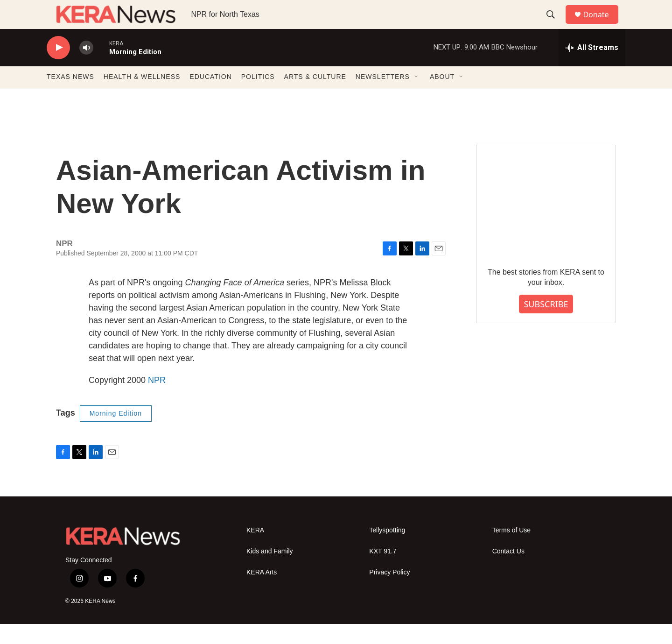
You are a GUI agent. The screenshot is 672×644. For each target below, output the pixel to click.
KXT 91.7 (383, 571)
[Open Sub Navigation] (417, 97)
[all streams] (592, 68)
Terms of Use (511, 550)
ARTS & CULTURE (315, 97)
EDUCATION (210, 97)
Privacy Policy (389, 592)
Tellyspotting (387, 550)
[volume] (86, 68)
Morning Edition (116, 433)
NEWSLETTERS (383, 97)
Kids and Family (270, 571)
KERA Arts (262, 592)
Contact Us (508, 571)
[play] (58, 68)
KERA (255, 550)
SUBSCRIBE (546, 324)
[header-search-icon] (555, 25)
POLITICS (258, 97)
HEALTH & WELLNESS (142, 97)
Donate (602, 25)
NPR (157, 400)
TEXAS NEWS (70, 97)
